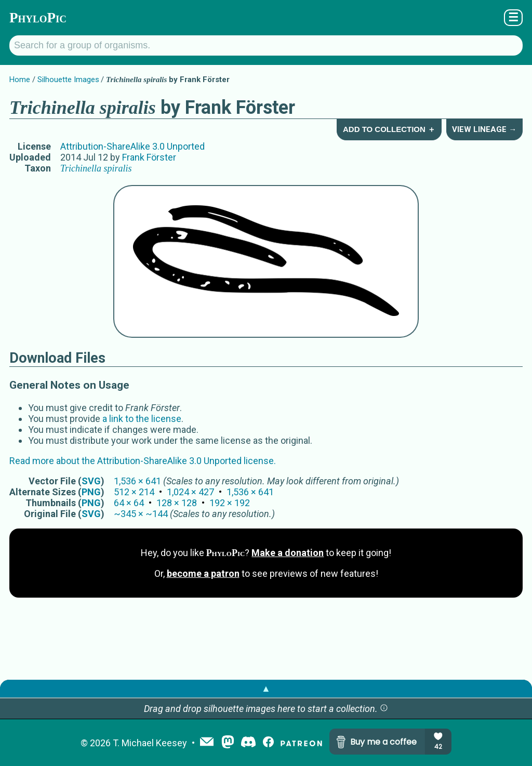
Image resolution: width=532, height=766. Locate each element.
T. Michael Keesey (150, 743)
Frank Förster (149, 157)
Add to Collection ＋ (389, 129)
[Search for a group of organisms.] (266, 45)
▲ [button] (266, 688)
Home (20, 80)
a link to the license (142, 419)
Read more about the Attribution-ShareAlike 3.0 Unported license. (143, 461)
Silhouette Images (68, 80)
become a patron (203, 573)
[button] (384, 709)
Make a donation (288, 553)
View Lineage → (484, 129)
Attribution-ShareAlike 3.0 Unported (132, 146)
